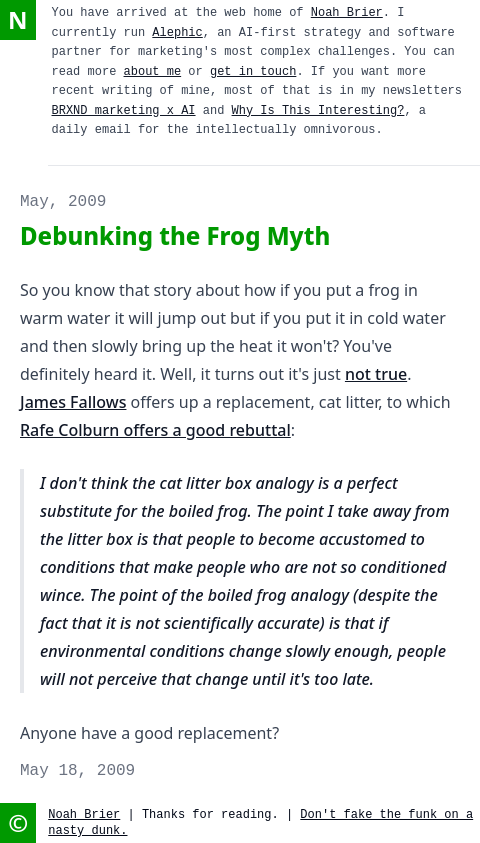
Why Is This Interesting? (318, 111)
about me (153, 72)
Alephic (177, 33)
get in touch (253, 72)
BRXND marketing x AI (124, 111)
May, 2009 (63, 202)
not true (376, 374)
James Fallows (73, 402)
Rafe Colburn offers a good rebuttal (155, 430)
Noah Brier (347, 13)
